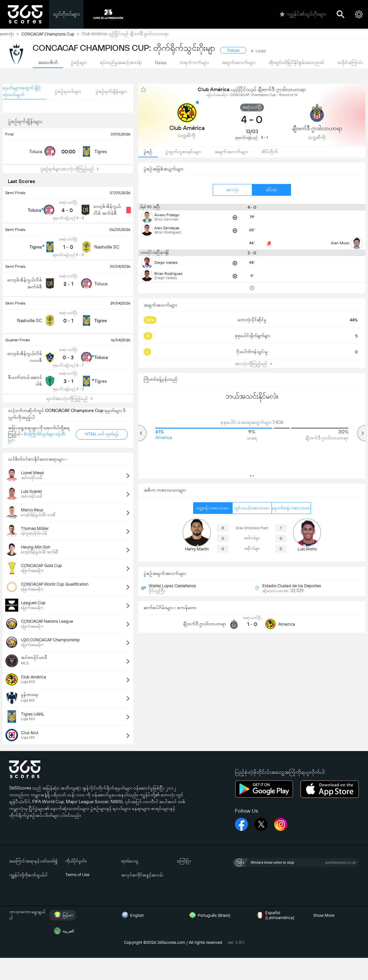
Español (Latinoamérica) (275, 915)
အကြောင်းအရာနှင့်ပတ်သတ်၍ (33, 861)
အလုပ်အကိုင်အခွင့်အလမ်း (142, 875)
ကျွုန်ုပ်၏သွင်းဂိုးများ (303, 14)
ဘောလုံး (11, 34)
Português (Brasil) (209, 915)
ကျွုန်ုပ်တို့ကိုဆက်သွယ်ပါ (28, 875)
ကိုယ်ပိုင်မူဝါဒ (76, 861)
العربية (63, 931)
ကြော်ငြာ (184, 861)
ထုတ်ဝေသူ (130, 861)
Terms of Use (77, 875)
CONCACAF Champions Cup (51, 34)
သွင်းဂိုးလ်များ (66, 14)
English (132, 915)
